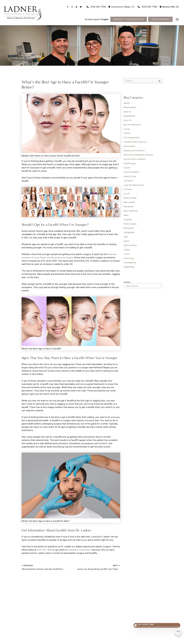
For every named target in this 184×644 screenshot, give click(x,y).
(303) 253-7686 (45, 550)
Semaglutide (129, 230)
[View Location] (110, 7)
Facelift (127, 166)
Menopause (129, 204)
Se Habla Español (93, 19)
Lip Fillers (128, 187)
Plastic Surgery (130, 221)
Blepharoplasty (130, 107)
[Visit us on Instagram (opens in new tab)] (72, 7)
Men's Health (129, 200)
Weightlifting (129, 263)
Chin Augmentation (132, 137)
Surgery (127, 247)
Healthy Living (130, 175)
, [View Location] (123, 7)
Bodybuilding (129, 116)
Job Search (129, 179)
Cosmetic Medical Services (136, 141)
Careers (127, 133)
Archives (127, 279)
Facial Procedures (132, 171)
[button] (130, 19)
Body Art (128, 111)
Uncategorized (130, 259)
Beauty (127, 103)
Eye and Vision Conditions (135, 158)
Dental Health (130, 145)
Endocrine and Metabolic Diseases (139, 154)
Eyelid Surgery (130, 162)
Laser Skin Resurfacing (134, 183)
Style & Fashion (130, 242)
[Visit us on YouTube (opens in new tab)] (81, 7)
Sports (127, 238)
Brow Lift (128, 120)
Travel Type (129, 255)
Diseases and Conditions (135, 149)
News (126, 213)
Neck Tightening (131, 209)
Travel (126, 251)
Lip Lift (127, 192)
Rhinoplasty (129, 225)
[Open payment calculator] (156, 625)
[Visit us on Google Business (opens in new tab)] (76, 7)
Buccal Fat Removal (132, 124)
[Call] (96, 7)
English (105, 19)
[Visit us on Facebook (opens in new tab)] (68, 7)
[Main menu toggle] (177, 19)
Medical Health (130, 196)
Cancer (127, 128)
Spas (126, 234)
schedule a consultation (80, 550)
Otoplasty (128, 217)
